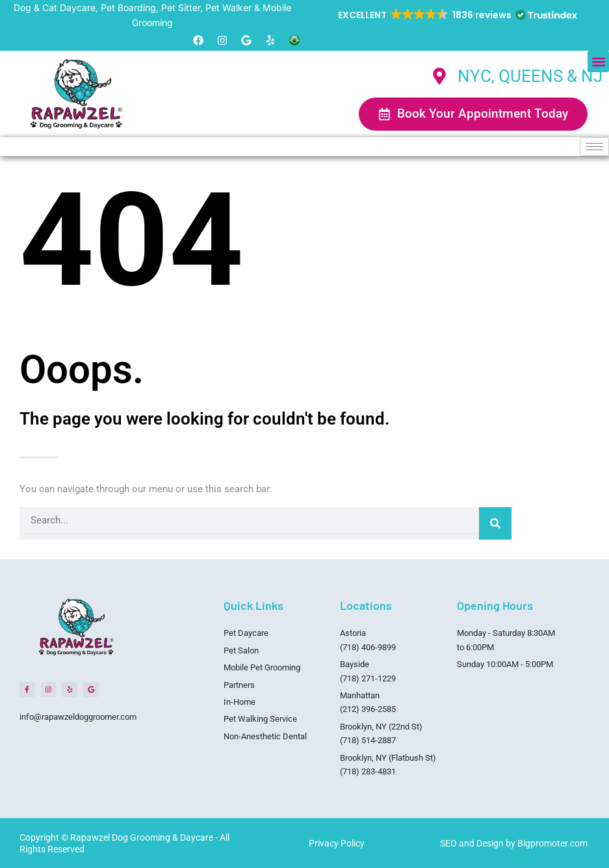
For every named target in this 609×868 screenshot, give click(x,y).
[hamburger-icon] (594, 147)
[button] (457, 15)
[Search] (495, 523)
